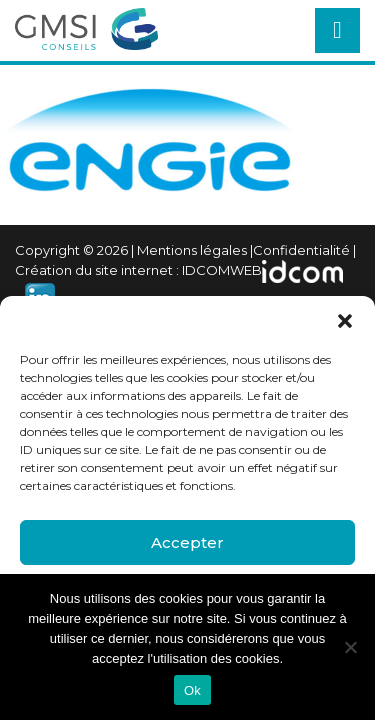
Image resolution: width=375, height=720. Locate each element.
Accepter (187, 542)
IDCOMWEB (222, 270)
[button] (345, 321)
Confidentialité (301, 250)
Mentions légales (192, 250)
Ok (192, 690)
